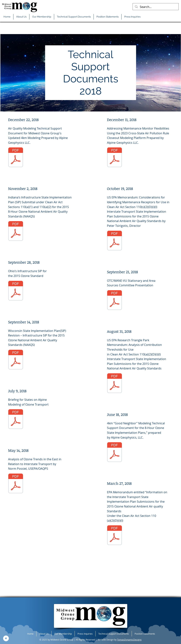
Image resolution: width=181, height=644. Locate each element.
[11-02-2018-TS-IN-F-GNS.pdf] (16, 231)
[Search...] (155, 7)
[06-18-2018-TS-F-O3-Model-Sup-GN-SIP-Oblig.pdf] (115, 453)
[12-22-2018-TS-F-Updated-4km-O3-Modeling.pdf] (16, 158)
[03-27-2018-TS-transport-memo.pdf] (115, 536)
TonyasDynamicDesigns (129, 640)
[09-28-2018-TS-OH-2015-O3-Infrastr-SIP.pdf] (16, 291)
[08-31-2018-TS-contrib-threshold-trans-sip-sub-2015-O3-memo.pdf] (115, 384)
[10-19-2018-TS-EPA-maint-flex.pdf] (115, 241)
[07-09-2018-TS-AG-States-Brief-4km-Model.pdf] (16, 420)
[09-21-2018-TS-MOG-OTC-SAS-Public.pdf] (115, 301)
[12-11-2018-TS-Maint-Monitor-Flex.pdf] (115, 158)
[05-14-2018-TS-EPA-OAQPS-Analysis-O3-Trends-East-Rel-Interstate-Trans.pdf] (16, 484)
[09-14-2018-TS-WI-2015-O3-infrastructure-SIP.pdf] (16, 360)
